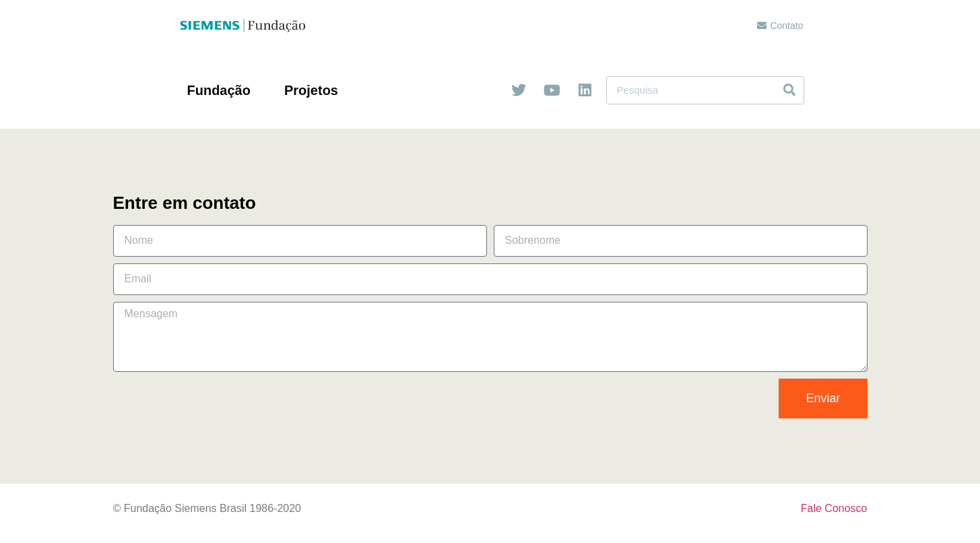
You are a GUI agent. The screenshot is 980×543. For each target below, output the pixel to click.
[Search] (789, 90)
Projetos (315, 90)
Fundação (222, 90)
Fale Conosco (834, 508)
